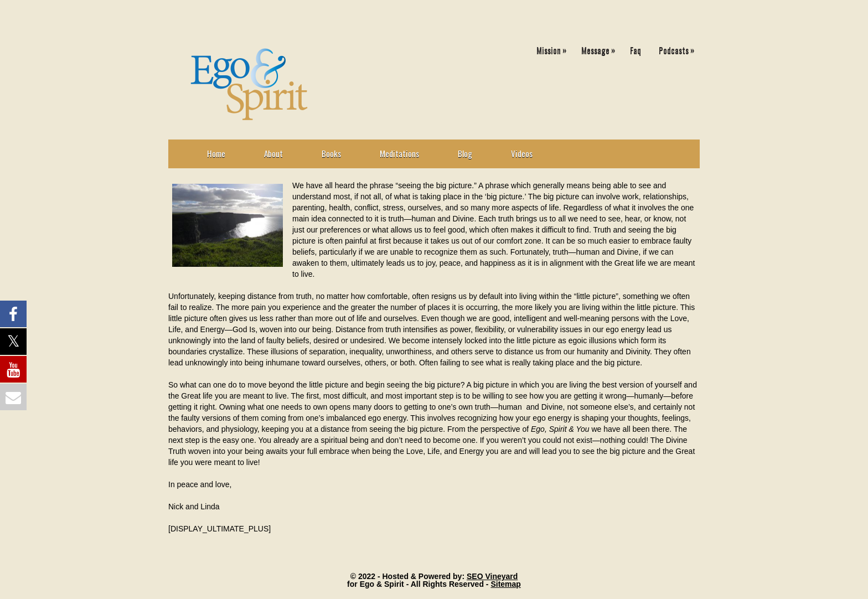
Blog (465, 153)
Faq (635, 50)
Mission (554, 48)
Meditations (399, 153)
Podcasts (679, 48)
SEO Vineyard (492, 576)
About (273, 153)
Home (216, 153)
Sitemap (505, 584)
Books (331, 153)
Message (601, 48)
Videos (522, 153)
